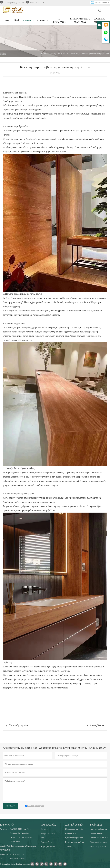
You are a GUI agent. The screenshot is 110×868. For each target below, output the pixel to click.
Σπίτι (43, 54)
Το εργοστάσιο (59, 20)
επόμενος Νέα (96, 725)
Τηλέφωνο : (5, 854)
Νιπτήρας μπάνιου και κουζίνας (100, 829)
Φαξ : (2, 859)
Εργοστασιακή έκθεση (74, 838)
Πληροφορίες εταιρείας (74, 829)
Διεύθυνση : (5, 829)
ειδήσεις (29, 20)
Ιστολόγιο (62, 54)
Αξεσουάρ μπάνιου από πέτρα (100, 846)
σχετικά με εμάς (100, 20)
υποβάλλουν (10, 806)
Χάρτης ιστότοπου (48, 846)
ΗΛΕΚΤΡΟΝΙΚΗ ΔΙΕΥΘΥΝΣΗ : (7, 848)
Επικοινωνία (7, 825)
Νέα (42, 838)
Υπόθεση (43, 20)
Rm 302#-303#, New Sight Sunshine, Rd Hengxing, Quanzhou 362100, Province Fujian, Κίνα (21, 835)
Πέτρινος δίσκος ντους (99, 842)
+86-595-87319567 (17, 859)
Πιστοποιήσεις (46, 842)
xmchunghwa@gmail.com (14, 2)
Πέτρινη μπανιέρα (97, 834)
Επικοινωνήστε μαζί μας (80, 20)
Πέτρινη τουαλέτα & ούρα (100, 838)
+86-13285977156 (37, 2)
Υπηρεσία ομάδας (48, 834)
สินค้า (17, 20)
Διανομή (44, 829)
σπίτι (8, 20)
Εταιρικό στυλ (71, 834)
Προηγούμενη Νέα (17, 726)
